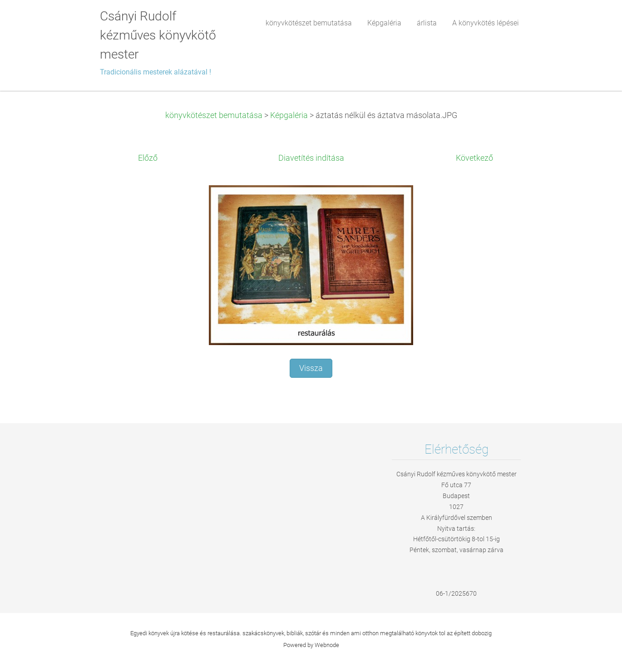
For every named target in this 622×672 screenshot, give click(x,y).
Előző (148, 158)
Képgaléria (289, 115)
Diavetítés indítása (311, 158)
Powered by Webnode (311, 645)
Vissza (311, 368)
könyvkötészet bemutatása (214, 115)
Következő (474, 158)
